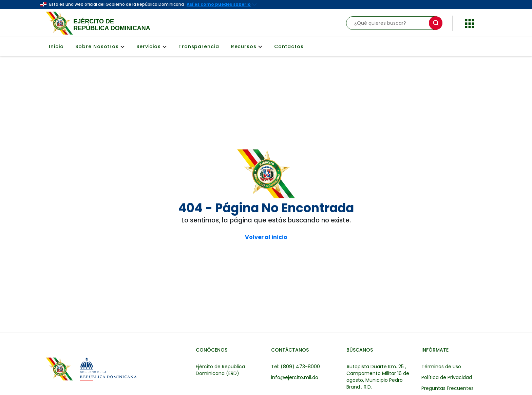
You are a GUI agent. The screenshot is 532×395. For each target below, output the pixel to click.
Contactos (289, 46)
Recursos (247, 46)
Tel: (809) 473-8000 (296, 367)
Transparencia (199, 46)
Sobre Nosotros (100, 46)
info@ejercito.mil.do (295, 377)
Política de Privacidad (447, 377)
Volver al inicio (266, 237)
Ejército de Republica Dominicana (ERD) (220, 370)
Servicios (151, 46)
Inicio (56, 46)
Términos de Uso (441, 367)
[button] (470, 23)
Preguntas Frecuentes (448, 388)
